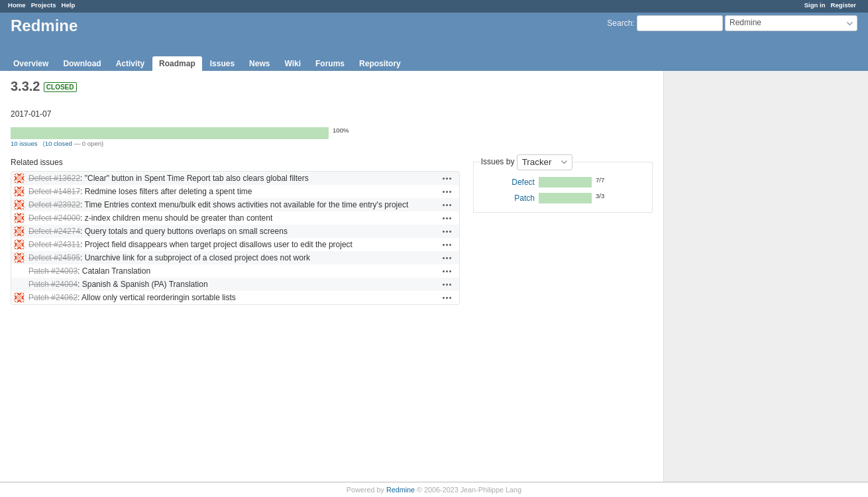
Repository (380, 64)
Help (69, 5)
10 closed (59, 143)
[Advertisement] (730, 279)
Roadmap (177, 64)
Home (17, 5)
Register (843, 5)
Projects (44, 5)
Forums (330, 64)
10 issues (24, 143)
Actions (447, 178)
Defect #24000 (54, 218)
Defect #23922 (54, 205)
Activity (130, 64)
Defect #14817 (54, 192)
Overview (31, 64)
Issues (222, 64)
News (259, 64)
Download (82, 64)
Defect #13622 (54, 178)
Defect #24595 (54, 258)
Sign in (815, 5)
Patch (524, 198)
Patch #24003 (53, 271)
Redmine (401, 490)
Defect (523, 182)
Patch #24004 (53, 284)
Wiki (293, 64)
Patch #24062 (53, 298)
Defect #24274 (54, 231)
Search (620, 23)
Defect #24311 (54, 245)
